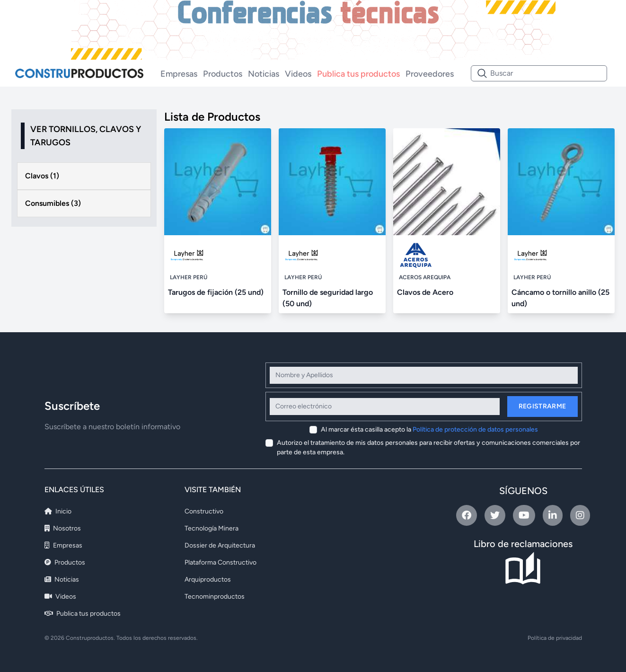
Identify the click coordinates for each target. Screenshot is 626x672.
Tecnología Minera (212, 528)
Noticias (264, 74)
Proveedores (430, 74)
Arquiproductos (208, 579)
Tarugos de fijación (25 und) (216, 292)
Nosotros (63, 528)
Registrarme (542, 406)
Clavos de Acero (425, 292)
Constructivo (204, 511)
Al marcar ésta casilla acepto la (429, 429)
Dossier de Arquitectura (220, 545)
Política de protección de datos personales (475, 429)
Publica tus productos (358, 74)
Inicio (58, 511)
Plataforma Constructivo (220, 562)
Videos (298, 74)
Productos (223, 74)
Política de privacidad (555, 638)
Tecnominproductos (215, 597)
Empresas (179, 74)
